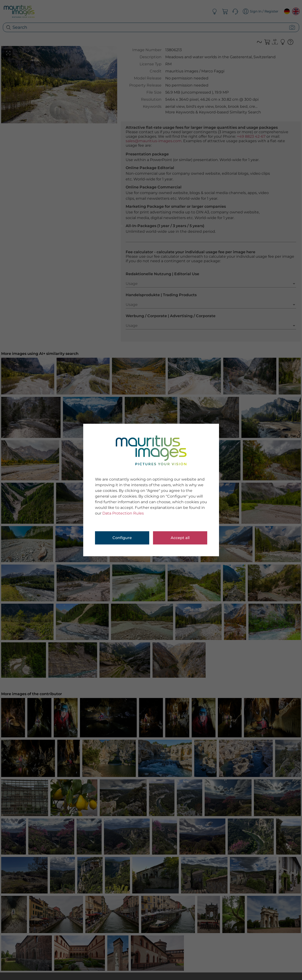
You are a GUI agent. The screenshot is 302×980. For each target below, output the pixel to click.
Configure (122, 538)
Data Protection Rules (123, 513)
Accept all (180, 538)
